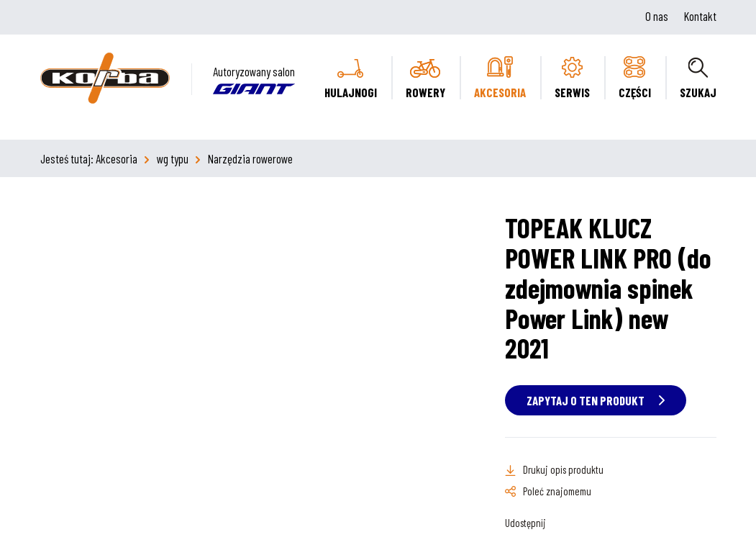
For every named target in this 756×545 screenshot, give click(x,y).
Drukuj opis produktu (563, 469)
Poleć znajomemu (557, 491)
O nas (657, 16)
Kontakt (700, 16)
